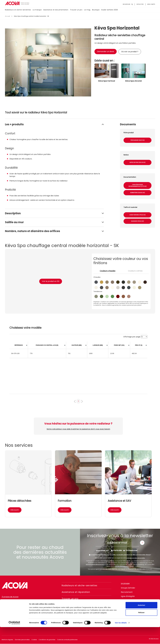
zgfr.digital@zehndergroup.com (95, 564)
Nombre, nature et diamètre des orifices (32, 231)
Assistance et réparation (77, 592)
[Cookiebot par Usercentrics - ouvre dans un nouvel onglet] (14, 640)
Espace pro (140, 4)
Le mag (87, 10)
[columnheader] (19, 345)
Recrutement (127, 592)
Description (13, 213)
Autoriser (141, 622)
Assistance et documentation (56, 10)
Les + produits (14, 124)
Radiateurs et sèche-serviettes (18, 10)
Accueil (7, 16)
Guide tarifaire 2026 (109, 10)
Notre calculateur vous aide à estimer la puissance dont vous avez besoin (78, 429)
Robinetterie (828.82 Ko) (138, 193)
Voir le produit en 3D (51, 281)
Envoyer (142, 543)
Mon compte (151, 4)
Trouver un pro (76, 10)
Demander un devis (106, 51)
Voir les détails (121, 640)
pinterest (141, 608)
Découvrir (15, 510)
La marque (37, 10)
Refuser (141, 629)
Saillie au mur (14, 222)
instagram (129, 608)
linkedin (135, 608)
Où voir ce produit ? (130, 52)
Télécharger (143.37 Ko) (137, 140)
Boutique (96, 10)
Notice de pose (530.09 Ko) (137, 162)
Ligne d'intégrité (128, 596)
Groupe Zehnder (128, 588)
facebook (123, 608)
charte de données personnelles (136, 558)
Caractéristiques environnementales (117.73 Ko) (138, 185)
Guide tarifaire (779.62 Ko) (138, 215)
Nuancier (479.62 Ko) (137, 221)
